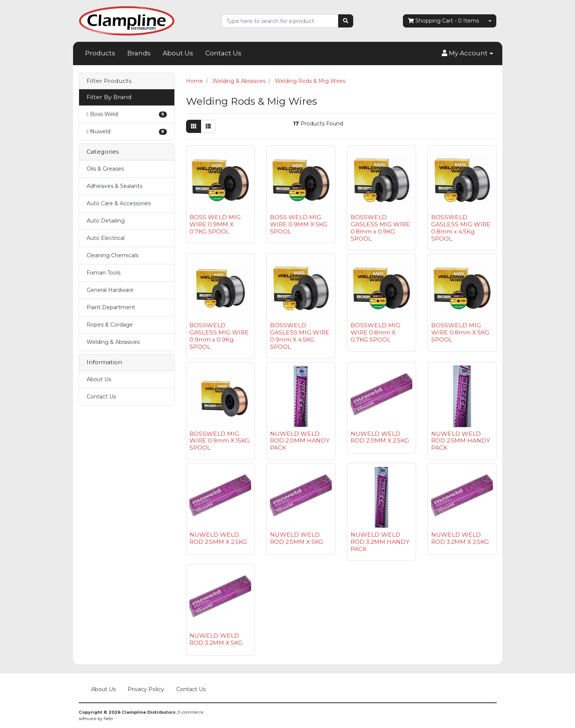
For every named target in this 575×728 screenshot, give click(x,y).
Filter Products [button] (109, 81)
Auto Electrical (106, 238)
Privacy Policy (146, 689)
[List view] (208, 126)
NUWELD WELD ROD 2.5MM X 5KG (297, 538)
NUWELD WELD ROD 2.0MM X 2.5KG (380, 437)
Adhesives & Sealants (114, 186)
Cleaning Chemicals (112, 255)
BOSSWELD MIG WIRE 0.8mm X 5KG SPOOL (460, 332)
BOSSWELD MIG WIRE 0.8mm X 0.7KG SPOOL (375, 332)
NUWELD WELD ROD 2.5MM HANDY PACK (461, 441)
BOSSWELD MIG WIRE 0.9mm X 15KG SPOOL (220, 441)
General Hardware (110, 290)
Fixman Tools (104, 273)
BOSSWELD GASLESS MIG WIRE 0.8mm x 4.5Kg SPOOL (461, 228)
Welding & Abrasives (113, 342)
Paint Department (111, 307)
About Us (178, 53)
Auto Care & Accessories (119, 203)
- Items (443, 21)
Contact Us (223, 53)
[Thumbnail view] (194, 126)
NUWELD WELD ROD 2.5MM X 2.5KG (218, 538)
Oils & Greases (105, 169)
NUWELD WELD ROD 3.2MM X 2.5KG (460, 538)
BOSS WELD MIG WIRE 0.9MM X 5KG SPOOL (299, 224)
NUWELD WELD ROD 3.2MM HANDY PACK (380, 542)
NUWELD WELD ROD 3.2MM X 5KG (216, 639)
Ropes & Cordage (110, 325)
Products (100, 53)
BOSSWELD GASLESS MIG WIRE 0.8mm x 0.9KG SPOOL (380, 228)
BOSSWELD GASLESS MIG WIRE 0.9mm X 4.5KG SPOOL (300, 336)
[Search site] (346, 21)
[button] (467, 53)
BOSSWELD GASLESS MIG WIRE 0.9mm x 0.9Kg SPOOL (219, 336)
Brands (139, 53)
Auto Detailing (106, 221)
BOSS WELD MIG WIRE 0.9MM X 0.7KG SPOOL (215, 224)
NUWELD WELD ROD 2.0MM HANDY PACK (300, 441)
